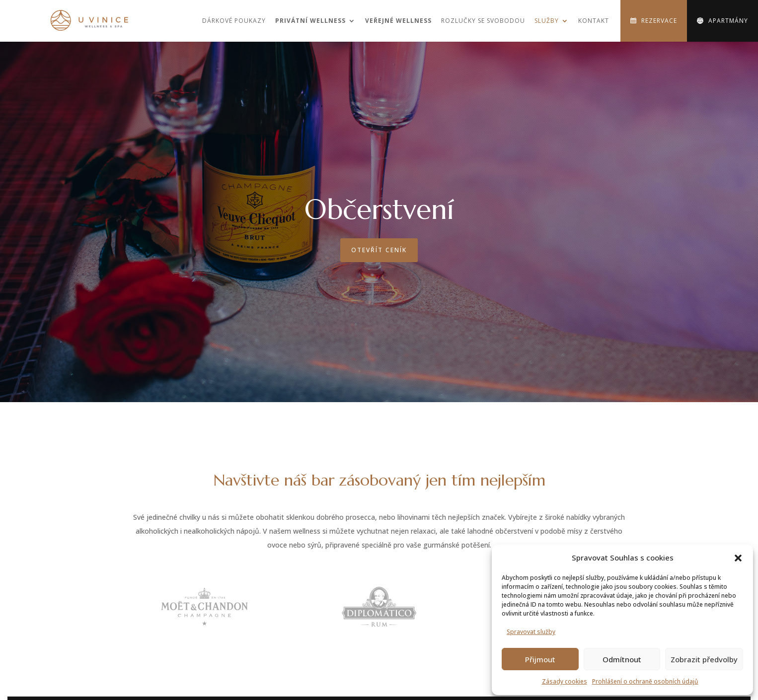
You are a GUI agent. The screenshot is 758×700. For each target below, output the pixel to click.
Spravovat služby (531, 632)
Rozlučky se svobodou (483, 21)
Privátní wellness (310, 21)
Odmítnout (622, 659)
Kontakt (594, 21)
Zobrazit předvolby (704, 659)
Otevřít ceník (379, 250)
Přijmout (540, 659)
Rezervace (659, 21)
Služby (547, 21)
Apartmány (728, 21)
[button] (738, 558)
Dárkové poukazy (234, 21)
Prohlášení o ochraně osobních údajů (645, 681)
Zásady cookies (565, 681)
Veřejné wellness (398, 21)
